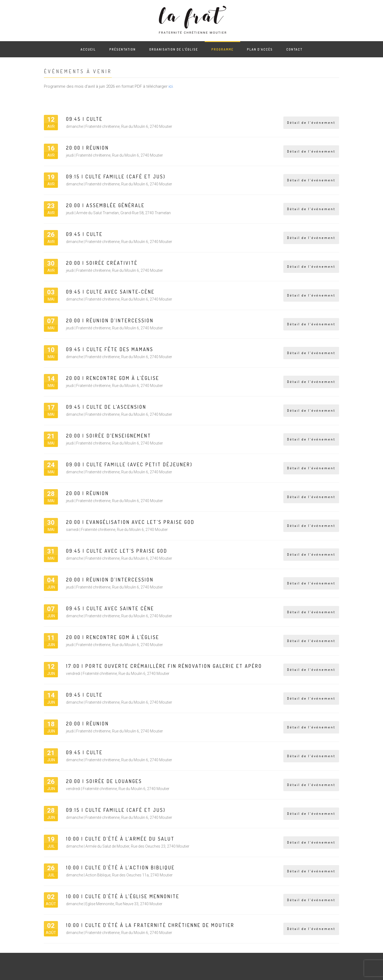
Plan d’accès (260, 49)
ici (171, 86)
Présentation (123, 49)
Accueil (88, 49)
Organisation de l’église (174, 49)
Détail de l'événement (311, 123)
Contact (294, 49)
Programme (222, 49)
